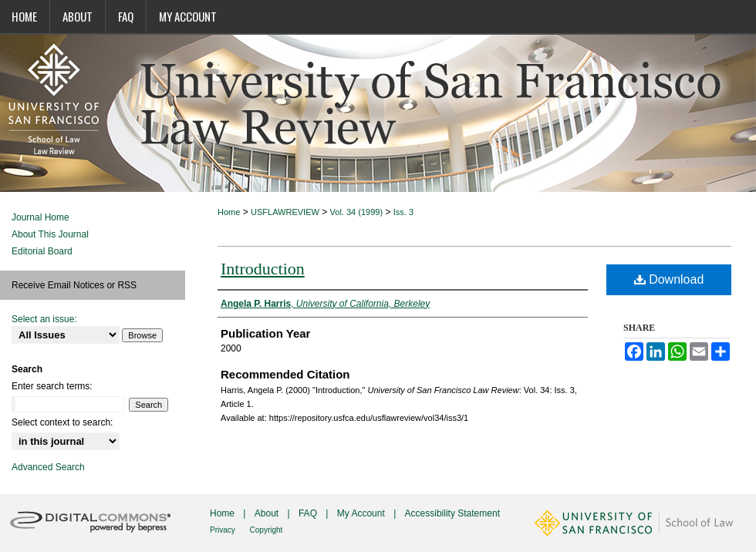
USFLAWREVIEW (285, 212)
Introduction (263, 269)
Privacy (224, 530)
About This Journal (50, 234)
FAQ (309, 513)
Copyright (267, 530)
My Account (362, 513)
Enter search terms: (52, 386)
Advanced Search (48, 467)
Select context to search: (62, 422)
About (268, 513)
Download (669, 279)
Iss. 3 (403, 212)
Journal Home (40, 217)
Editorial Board (42, 251)
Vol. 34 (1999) (357, 212)
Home (229, 212)
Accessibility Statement (452, 513)
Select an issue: (44, 319)
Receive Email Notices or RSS (74, 285)
